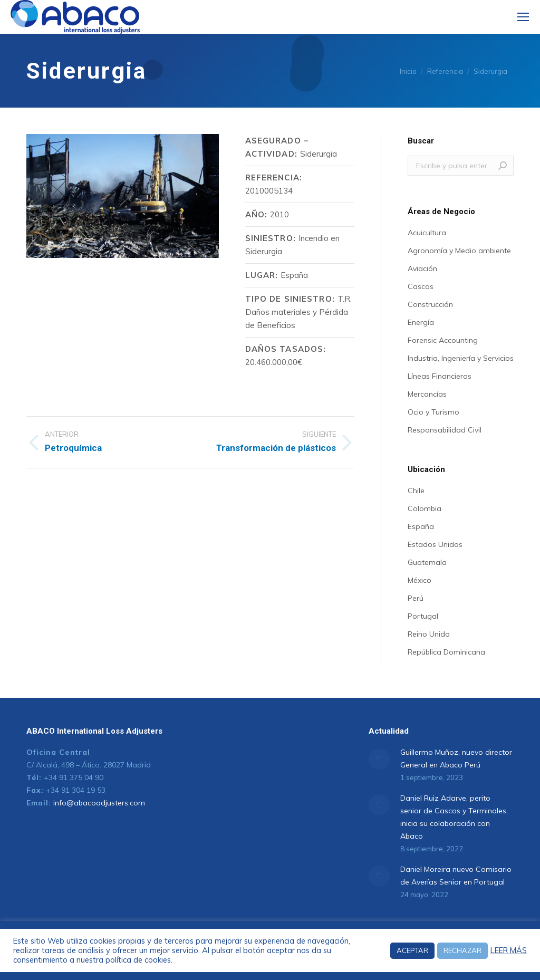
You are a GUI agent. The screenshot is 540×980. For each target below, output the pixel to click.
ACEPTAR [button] (412, 950)
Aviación (422, 268)
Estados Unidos (435, 544)
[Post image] (379, 759)
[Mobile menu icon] (523, 17)
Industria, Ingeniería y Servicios (461, 358)
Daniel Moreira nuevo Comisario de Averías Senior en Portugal (456, 876)
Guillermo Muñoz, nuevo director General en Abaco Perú (456, 758)
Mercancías (427, 394)
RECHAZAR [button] (462, 950)
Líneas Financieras (440, 376)
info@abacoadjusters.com (99, 803)
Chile (416, 491)
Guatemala (427, 562)
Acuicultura (427, 233)
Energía (421, 322)
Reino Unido (429, 634)
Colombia (425, 508)
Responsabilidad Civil (445, 430)
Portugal (423, 616)
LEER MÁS (509, 950)
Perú (416, 598)
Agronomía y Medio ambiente (459, 251)
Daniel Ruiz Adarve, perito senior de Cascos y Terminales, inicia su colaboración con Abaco (454, 817)
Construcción (430, 304)
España (421, 526)
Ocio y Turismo (433, 412)
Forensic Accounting (443, 340)
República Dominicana (446, 652)
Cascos (421, 286)
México (420, 580)
